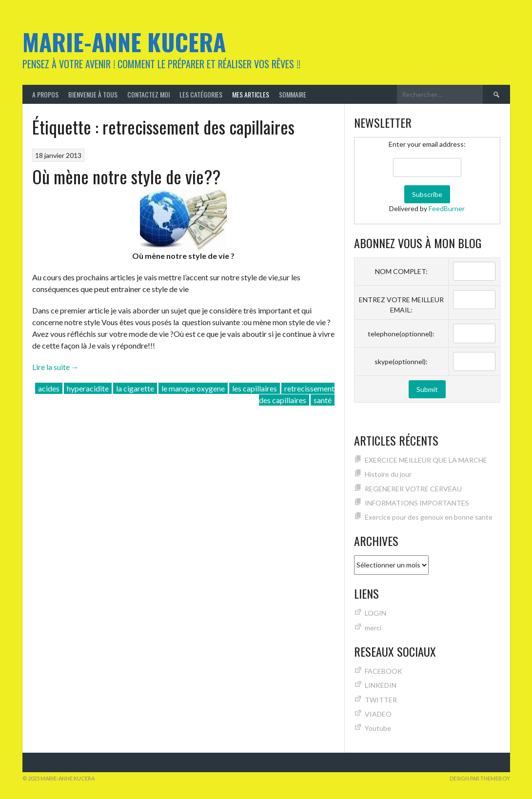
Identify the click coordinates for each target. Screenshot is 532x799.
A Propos (45, 94)
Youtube (378, 728)
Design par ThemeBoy (480, 778)
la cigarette (135, 388)
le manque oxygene (193, 388)
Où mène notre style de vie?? (126, 176)
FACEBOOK (384, 671)
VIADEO (378, 714)
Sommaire (293, 94)
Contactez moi (148, 94)
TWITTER (381, 700)
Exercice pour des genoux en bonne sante (429, 517)
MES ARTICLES (251, 94)
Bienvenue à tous (93, 94)
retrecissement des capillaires (297, 394)
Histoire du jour (388, 474)
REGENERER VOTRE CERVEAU (413, 489)
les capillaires (255, 388)
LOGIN (375, 613)
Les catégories (201, 94)
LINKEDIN (381, 685)
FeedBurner (447, 208)
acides (49, 388)
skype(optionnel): (401, 361)
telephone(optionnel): (401, 334)
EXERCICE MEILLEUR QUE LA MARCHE (426, 460)
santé (323, 400)
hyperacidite (88, 388)
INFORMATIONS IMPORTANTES (417, 503)
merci (373, 628)
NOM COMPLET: (401, 271)
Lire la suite (56, 367)
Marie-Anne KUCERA (124, 42)
